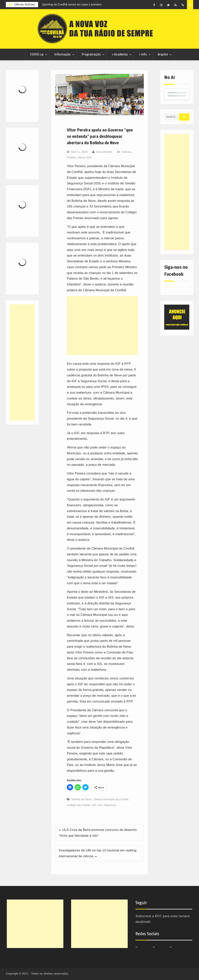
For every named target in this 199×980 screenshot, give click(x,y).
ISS (100, 805)
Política (71, 157)
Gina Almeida (104, 152)
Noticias (127, 152)
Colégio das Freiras (79, 805)
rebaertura (110, 805)
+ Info (143, 54)
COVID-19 (37, 54)
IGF (94, 805)
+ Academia (120, 54)
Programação (91, 54)
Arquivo (163, 54)
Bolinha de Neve (81, 799)
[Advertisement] (102, 326)
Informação (62, 54)
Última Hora (85, 157)
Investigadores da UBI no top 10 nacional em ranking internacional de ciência (98, 853)
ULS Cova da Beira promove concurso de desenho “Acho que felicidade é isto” (98, 833)
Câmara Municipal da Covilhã (111, 799)
